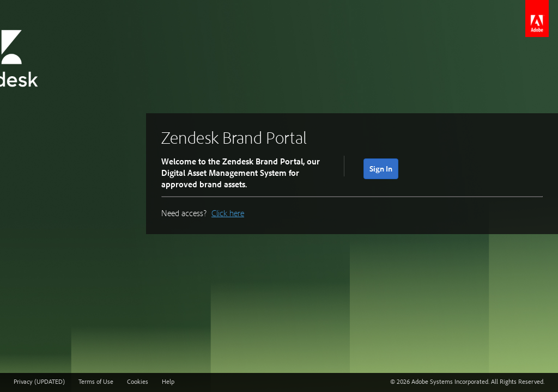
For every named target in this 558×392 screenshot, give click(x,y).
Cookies (138, 381)
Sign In (381, 169)
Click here (228, 213)
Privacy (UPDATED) (39, 381)
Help (168, 381)
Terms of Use (96, 381)
